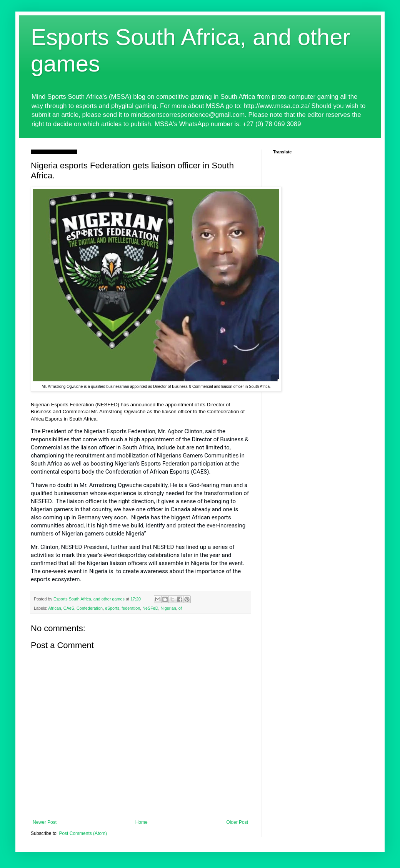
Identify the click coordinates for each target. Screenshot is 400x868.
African (55, 608)
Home (142, 822)
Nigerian (168, 608)
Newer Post (45, 822)
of (180, 608)
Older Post (237, 822)
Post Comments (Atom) (83, 833)
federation (131, 608)
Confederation (90, 608)
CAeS (69, 608)
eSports (112, 608)
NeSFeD (150, 608)
